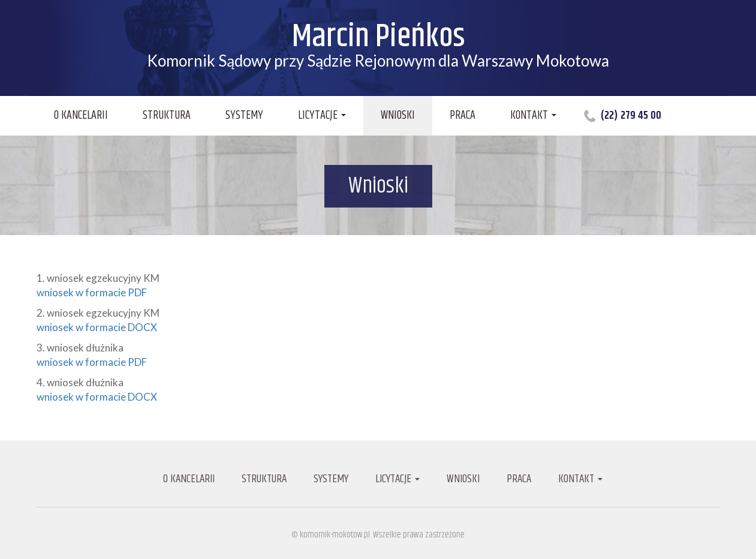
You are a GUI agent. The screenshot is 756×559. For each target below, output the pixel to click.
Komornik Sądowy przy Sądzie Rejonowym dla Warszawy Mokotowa (378, 46)
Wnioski (398, 115)
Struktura (167, 115)
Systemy (244, 115)
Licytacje (322, 115)
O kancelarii (81, 115)
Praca (463, 115)
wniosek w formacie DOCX (97, 327)
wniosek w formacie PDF (92, 292)
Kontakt (533, 115)
